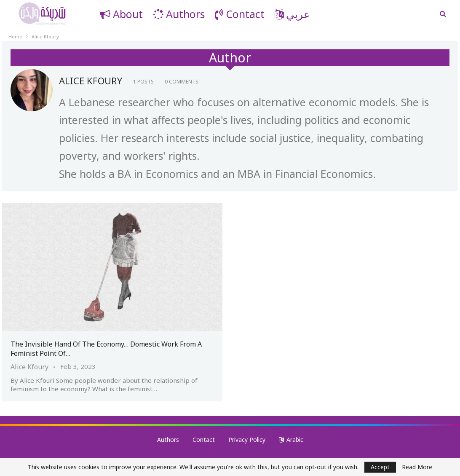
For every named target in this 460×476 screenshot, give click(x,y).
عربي (292, 14)
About (121, 14)
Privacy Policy (247, 440)
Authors (179, 14)
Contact (240, 14)
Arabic (291, 440)
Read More (417, 467)
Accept (380, 467)
